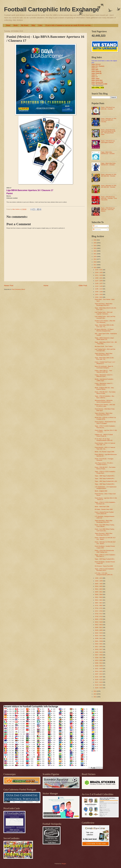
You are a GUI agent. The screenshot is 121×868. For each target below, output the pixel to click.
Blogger (64, 864)
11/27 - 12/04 (99, 281)
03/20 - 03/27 (99, 658)
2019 (95, 259)
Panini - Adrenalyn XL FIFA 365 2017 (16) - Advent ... (105, 543)
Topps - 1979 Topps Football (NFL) (105, 559)
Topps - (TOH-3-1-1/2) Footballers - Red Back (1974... (105, 570)
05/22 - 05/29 (99, 633)
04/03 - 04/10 (99, 652)
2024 (95, 246)
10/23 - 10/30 (99, 294)
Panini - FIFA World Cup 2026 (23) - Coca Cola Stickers (108, 210)
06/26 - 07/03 (99, 619)
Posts (95, 226)
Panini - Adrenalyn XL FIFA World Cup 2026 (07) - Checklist (108, 120)
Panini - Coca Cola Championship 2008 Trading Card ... (104, 551)
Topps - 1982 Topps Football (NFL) (105, 478)
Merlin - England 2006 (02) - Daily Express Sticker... (104, 388)
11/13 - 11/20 (99, 286)
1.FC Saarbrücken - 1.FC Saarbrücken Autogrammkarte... (106, 488)
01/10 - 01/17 (99, 685)
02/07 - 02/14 (99, 674)
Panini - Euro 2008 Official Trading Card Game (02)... (105, 530)
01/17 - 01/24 (99, 682)
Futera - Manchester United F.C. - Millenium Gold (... (104, 376)
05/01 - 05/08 (99, 641)
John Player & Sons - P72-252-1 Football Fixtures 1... (104, 464)
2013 (95, 697)
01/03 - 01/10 (99, 688)
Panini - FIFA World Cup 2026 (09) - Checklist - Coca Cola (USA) (109, 198)
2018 (95, 262)
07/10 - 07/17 (99, 614)
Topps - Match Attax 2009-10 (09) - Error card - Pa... (105, 358)
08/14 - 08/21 (99, 600)
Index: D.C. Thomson (98, 66)
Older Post (83, 285)
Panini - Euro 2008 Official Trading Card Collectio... (105, 526)
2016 (95, 267)
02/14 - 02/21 (99, 671)
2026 (95, 240)
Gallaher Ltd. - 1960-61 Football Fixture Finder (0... (104, 435)
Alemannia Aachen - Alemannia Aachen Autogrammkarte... (104, 401)
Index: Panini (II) (97, 73)
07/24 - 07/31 (99, 608)
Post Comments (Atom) (18, 289)
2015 (95, 691)
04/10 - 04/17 (99, 649)
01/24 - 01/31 (99, 680)
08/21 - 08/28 (99, 597)
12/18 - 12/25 (99, 272)
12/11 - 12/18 (99, 275)
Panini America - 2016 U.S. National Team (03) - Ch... (105, 444)
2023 (95, 248)
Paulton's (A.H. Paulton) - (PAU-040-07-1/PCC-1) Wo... (105, 405)
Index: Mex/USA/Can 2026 (99, 84)
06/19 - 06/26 (99, 622)
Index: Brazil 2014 (97, 80)
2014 (95, 694)
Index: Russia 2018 (97, 82)
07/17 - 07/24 (99, 611)
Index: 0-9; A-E (96, 64)
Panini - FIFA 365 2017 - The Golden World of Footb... (105, 393)
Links (40, 25)
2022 (95, 251)
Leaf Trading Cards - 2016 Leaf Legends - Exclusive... (104, 313)
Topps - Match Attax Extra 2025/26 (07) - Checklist (108, 164)
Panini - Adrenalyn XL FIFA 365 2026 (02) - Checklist (108, 175)
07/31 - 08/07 (99, 605)
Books (16, 25)
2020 (95, 257)
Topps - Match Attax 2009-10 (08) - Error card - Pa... (105, 326)
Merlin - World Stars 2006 (102, 507)
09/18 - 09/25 (99, 586)
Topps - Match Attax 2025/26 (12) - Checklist (108, 153)
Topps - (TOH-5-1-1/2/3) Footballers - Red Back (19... (105, 503)
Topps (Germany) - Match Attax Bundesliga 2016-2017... (104, 304)
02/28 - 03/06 (99, 666)
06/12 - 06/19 (99, 625)
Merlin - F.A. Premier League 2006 (105, 452)
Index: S (94, 75)
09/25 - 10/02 (99, 584)
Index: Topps (96, 79)
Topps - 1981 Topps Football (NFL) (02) (106, 481)
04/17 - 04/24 (99, 647)
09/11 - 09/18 (99, 589)
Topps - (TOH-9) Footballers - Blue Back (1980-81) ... (105, 397)
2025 (95, 243)
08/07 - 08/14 (99, 603)
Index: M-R (95, 70)
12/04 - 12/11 (99, 278)
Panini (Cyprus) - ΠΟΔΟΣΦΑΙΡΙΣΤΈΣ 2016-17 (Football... (105, 423)
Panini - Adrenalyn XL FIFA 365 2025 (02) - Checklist (108, 186)
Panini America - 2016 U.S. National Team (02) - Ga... (105, 448)
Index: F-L (95, 68)
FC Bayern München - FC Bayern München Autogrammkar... (104, 330)
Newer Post (9, 285)
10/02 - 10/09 (99, 581)
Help (33, 25)
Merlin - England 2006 (101, 491)
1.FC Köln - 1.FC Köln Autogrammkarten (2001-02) (104, 574)
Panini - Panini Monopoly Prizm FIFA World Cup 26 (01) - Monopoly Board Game (108, 132)
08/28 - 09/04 (99, 594)
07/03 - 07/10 (99, 616)
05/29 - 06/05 (99, 630)
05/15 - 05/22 (99, 636)
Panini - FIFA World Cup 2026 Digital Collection (108, 142)
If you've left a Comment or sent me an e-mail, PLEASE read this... (69, 25)
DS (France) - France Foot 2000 (104, 566)
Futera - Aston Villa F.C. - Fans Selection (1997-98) (103, 371)
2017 (95, 265)
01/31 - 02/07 (99, 677)
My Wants (25, 25)
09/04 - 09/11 (99, 592)
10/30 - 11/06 (99, 292)
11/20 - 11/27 (99, 283)
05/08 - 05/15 (99, 638)
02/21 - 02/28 (99, 669)
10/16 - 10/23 (99, 297)
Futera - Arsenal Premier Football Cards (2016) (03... (104, 513)
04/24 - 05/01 (99, 644)
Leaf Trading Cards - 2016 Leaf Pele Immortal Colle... (105, 317)
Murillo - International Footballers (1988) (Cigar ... (104, 380)
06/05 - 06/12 (99, 627)
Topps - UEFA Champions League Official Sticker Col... (104, 339)
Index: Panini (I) (96, 71)
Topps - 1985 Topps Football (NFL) (105, 476)
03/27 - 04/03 (99, 655)
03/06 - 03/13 (99, 663)
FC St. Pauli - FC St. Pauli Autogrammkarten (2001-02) (104, 440)
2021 (95, 254)
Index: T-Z (95, 77)
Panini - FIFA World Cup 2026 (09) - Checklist (108, 108)
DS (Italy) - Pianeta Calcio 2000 (104, 509)
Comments (97, 230)
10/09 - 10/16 (99, 578)
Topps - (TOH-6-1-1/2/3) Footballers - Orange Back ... (105, 472)
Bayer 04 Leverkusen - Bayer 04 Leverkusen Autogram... (104, 367)
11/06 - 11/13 (99, 289)
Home (8, 25)
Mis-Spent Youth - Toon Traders (104, 346)
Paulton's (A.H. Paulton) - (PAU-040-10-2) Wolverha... (105, 322)
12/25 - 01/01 (99, 270)
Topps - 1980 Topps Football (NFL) (105, 484)
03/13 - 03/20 (99, 660)
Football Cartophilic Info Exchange (52, 9)
